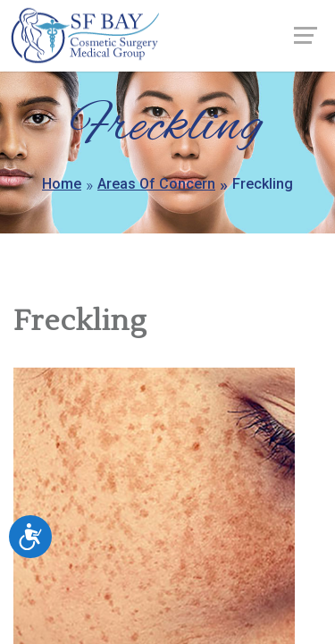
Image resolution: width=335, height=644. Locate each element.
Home (62, 184)
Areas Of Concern (156, 184)
